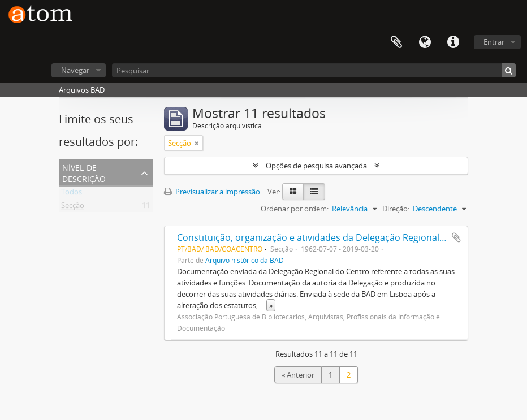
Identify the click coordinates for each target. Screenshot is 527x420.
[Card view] (293, 192)
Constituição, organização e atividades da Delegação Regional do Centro (331, 237)
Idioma (425, 42)
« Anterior (298, 375)
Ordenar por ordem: (295, 209)
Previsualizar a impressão (212, 192)
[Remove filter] (197, 143)
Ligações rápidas (453, 42)
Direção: (396, 209)
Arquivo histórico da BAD (245, 260)
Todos (72, 194)
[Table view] (314, 192)
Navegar (75, 70)
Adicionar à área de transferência (456, 237)
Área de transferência (396, 42)
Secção (73, 207)
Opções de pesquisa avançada (316, 166)
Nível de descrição (84, 172)
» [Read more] (271, 305)
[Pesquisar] (314, 70)
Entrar (494, 42)
